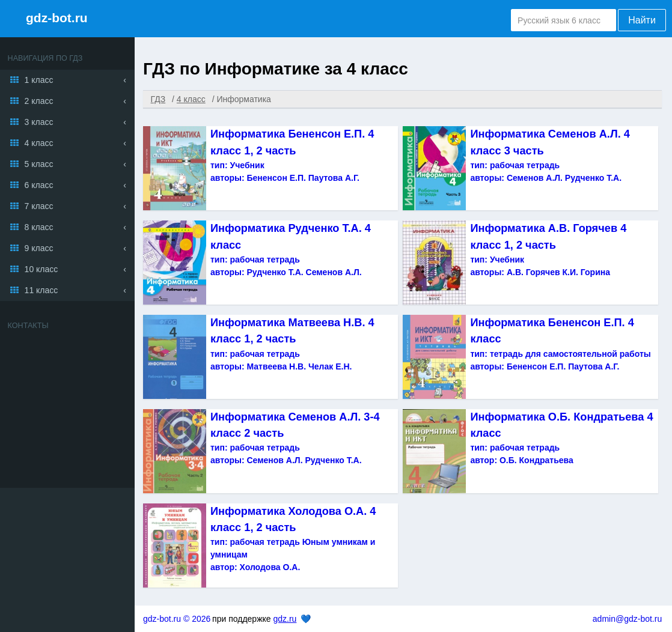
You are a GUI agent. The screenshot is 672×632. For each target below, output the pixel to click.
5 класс (39, 164)
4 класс (39, 143)
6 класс (39, 185)
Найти (642, 20)
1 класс (39, 80)
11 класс (41, 290)
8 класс (39, 227)
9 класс (39, 248)
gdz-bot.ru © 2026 (177, 619)
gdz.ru (285, 619)
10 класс (41, 269)
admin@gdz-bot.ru (627, 619)
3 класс (39, 122)
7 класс (39, 206)
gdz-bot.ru (57, 18)
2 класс (39, 101)
